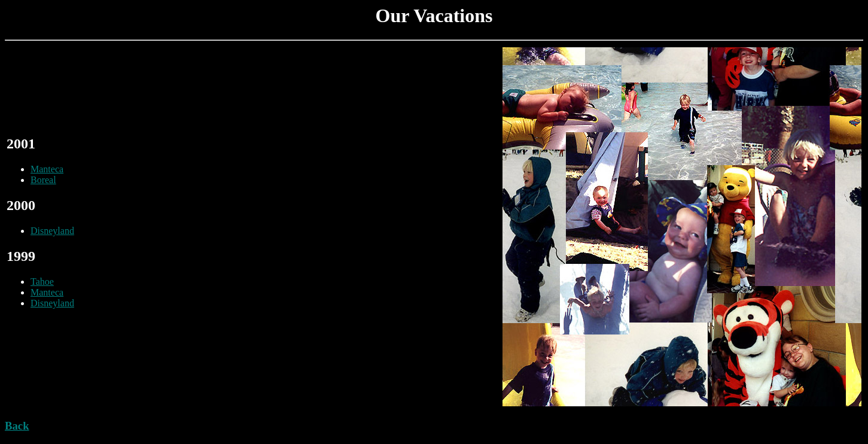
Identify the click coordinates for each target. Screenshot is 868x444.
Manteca (47, 169)
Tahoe (42, 282)
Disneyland (52, 231)
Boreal (43, 180)
